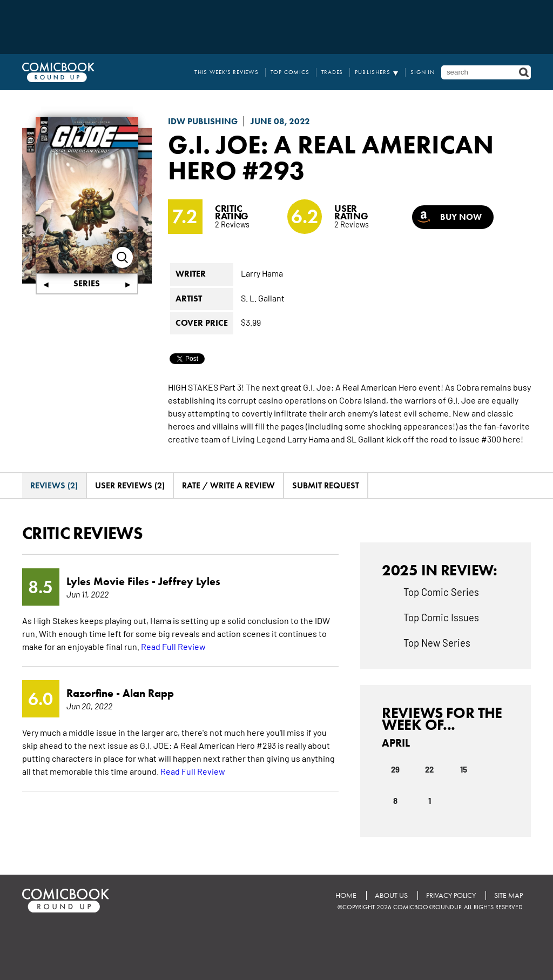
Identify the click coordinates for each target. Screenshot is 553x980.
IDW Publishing (203, 121)
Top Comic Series (441, 592)
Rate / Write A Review (228, 485)
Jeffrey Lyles (189, 581)
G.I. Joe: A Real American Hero (331, 157)
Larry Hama (262, 273)
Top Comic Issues (441, 617)
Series (87, 283)
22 (429, 769)
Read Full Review (173, 646)
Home (346, 895)
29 (395, 769)
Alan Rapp (148, 693)
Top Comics (290, 72)
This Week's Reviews (227, 72)
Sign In (423, 72)
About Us (391, 895)
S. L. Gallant (263, 298)
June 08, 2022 (280, 121)
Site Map (508, 895)
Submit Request (326, 485)
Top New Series (437, 642)
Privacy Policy (451, 895)
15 (464, 769)
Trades (332, 72)
